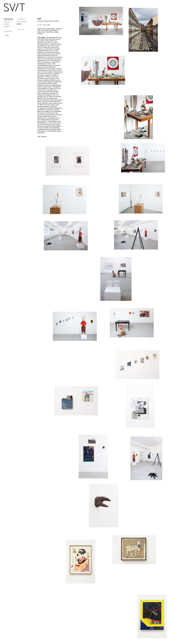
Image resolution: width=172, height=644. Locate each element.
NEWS (6, 24)
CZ (5, 35)
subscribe (8, 31)
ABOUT (7, 27)
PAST (19, 24)
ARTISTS (8, 22)
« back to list (21, 30)
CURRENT (21, 19)
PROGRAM (8, 19)
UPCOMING (22, 22)
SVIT (14, 7)
